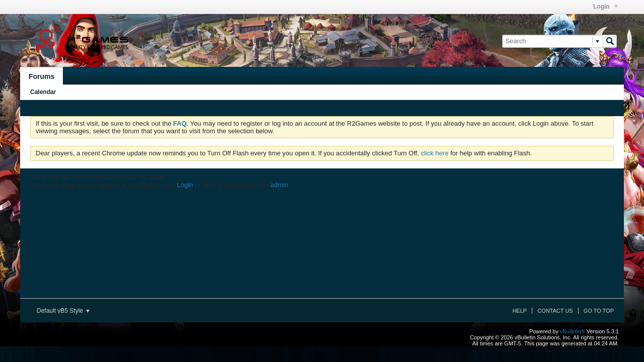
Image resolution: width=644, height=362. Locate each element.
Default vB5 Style (63, 311)
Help (519, 311)
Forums (42, 76)
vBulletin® (573, 331)
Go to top (599, 311)
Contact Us (555, 311)
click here (434, 153)
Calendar (43, 92)
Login (606, 7)
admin (279, 185)
